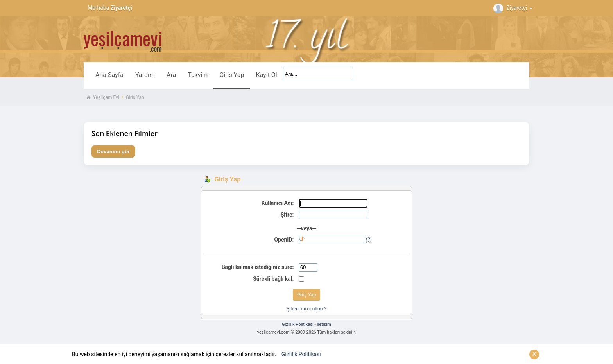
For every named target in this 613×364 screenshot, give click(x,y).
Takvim (198, 75)
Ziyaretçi (514, 8)
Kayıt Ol (266, 75)
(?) (369, 240)
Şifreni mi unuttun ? (306, 309)
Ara (171, 75)
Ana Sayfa (109, 75)
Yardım (145, 75)
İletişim (324, 324)
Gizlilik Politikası (301, 354)
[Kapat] (534, 354)
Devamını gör (113, 152)
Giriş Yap (232, 75)
